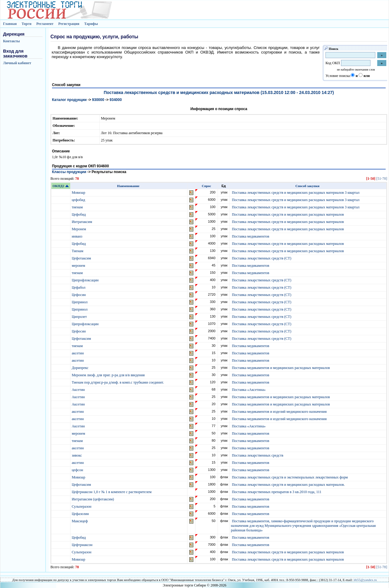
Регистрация (69, 24)
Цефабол (79, 287)
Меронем (79, 229)
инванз (77, 236)
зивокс (77, 455)
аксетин (78, 353)
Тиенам (78, 251)
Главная (10, 24)
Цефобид (79, 214)
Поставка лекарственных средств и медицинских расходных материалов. (288, 485)
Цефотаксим (82, 258)
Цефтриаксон (83, 545)
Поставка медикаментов (251, 236)
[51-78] (382, 179)
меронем (79, 266)
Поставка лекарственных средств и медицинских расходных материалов (288, 214)
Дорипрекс (81, 368)
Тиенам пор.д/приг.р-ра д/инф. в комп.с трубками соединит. (118, 382)
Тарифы (91, 24)
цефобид (79, 200)
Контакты (11, 41)
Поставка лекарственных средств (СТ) (262, 258)
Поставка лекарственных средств (258, 455)
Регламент (45, 24)
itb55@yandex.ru (365, 580)
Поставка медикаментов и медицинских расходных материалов (281, 368)
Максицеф (80, 521)
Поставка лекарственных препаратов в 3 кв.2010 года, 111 (277, 492)
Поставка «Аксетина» (249, 390)
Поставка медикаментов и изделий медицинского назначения (279, 412)
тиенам (78, 207)
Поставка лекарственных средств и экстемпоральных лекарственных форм (290, 477)
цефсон (78, 470)
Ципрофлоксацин (86, 280)
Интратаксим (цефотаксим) (93, 499)
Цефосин (79, 295)
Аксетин (79, 390)
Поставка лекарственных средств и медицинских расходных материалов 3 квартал (296, 193)
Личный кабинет (17, 63)
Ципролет (80, 317)
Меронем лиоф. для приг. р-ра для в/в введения (109, 375)
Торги (27, 24)
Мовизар (79, 193)
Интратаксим (82, 222)
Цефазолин (81, 514)
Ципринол (80, 302)
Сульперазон (82, 506)
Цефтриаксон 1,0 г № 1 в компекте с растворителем (112, 492)
